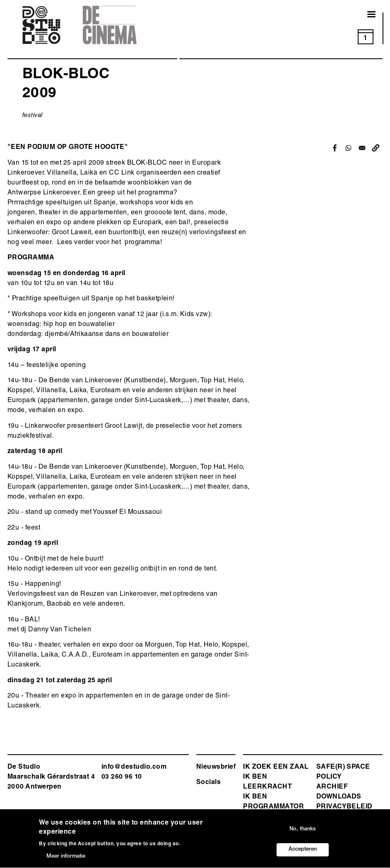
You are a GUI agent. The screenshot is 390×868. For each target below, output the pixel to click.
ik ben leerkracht (267, 782)
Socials (208, 783)
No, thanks (303, 831)
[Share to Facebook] (335, 148)
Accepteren (303, 852)
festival (32, 116)
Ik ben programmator (273, 802)
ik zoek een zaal (276, 767)
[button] (376, 148)
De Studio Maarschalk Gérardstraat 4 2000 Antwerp (51, 777)
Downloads (339, 797)
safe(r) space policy (343, 772)
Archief (332, 787)
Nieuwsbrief (216, 767)
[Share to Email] (362, 148)
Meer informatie (66, 859)
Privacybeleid (344, 807)
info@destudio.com (134, 767)
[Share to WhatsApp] (348, 148)
